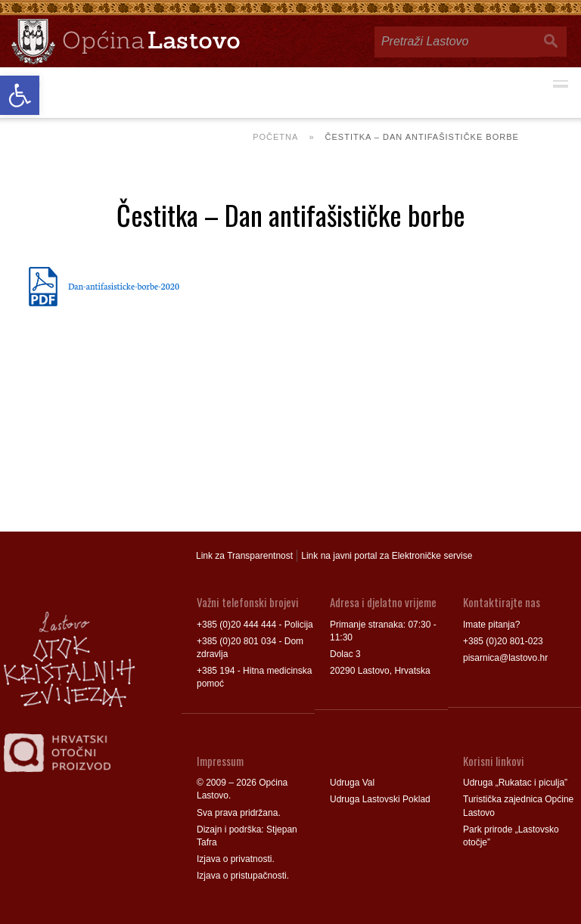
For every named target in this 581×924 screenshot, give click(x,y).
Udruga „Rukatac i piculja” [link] (515, 783)
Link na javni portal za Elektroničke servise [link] (387, 556)
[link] (20, 95)
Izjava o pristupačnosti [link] (242, 876)
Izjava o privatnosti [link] (234, 859)
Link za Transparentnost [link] (244, 556)
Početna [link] (275, 137)
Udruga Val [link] (352, 783)
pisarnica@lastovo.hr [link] (505, 658)
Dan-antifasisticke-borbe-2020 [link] (124, 286)
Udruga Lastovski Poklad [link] (380, 799)
